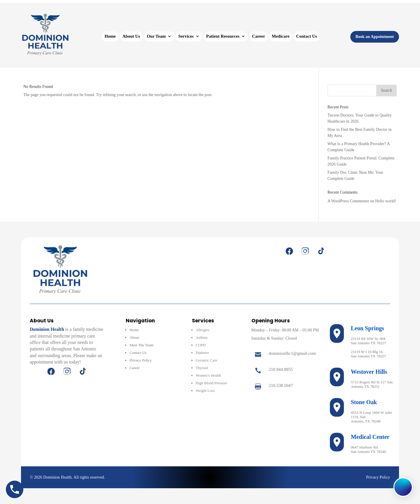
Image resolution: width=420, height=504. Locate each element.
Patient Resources (223, 36)
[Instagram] (305, 251)
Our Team (156, 36)
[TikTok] (321, 251)
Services (186, 36)
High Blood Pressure (211, 383)
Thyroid (202, 368)
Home (110, 36)
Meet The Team (141, 345)
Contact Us (306, 36)
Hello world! (386, 201)
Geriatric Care (206, 360)
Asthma (202, 337)
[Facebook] (289, 251)
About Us (131, 36)
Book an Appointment (375, 37)
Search (386, 90)
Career (259, 36)
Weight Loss (205, 391)
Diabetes (202, 353)
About (134, 337)
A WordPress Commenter (348, 201)
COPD (201, 345)
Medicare (281, 36)
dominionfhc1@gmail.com (292, 353)
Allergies (203, 330)
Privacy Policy (141, 360)
